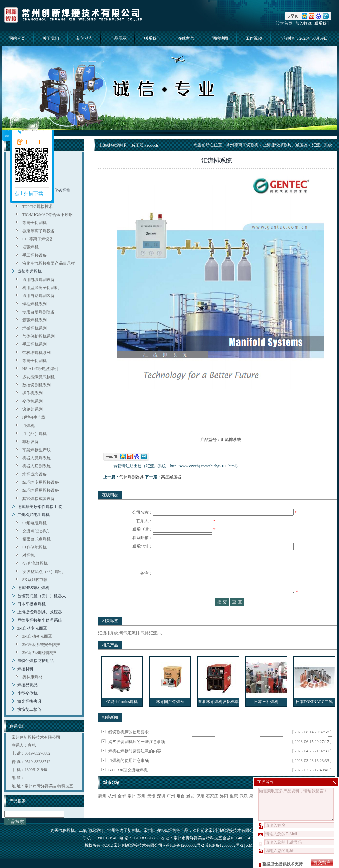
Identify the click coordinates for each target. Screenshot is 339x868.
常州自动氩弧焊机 (160, 831)
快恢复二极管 (29, 709)
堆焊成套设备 (35, 474)
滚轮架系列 (32, 409)
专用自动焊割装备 (39, 312)
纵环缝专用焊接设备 (41, 482)
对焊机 (28, 555)
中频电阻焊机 (35, 523)
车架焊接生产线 (37, 450)
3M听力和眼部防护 (39, 653)
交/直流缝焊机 (35, 563)
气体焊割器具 (132, 477)
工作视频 (254, 38)
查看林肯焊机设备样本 (218, 715)
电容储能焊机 (35, 547)
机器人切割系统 (37, 466)
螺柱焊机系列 (35, 304)
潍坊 (190, 810)
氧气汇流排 (130, 647)
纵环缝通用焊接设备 (41, 490)
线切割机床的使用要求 (129, 746)
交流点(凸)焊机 (36, 531)
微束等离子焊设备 (39, 231)
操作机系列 (32, 393)
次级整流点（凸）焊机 (43, 572)
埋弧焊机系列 (35, 328)
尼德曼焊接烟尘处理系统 (40, 620)
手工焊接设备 (35, 255)
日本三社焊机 (266, 715)
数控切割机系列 (37, 385)
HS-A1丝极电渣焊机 (40, 369)
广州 (171, 810)
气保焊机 (67, 831)
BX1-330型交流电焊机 (128, 783)
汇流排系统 (108, 647)
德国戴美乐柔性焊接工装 (40, 507)
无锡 (151, 810)
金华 (122, 810)
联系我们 (322, 23)
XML (250, 846)
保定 (200, 810)
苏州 (141, 810)
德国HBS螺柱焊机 (33, 588)
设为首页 (284, 23)
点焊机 (28, 426)
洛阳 (224, 810)
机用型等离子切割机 (41, 288)
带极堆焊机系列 (37, 353)
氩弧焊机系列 (35, 320)
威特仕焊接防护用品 (36, 661)
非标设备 (30, 442)
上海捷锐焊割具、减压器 (40, 612)
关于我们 (51, 38)
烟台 (181, 810)
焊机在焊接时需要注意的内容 (135, 765)
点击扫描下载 (29, 194)
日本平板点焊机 (31, 604)
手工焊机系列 (35, 344)
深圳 (161, 810)
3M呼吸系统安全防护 (41, 645)
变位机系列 (32, 401)
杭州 (112, 810)
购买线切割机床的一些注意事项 (137, 755)
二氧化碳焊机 (91, 831)
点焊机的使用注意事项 (129, 774)
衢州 (102, 810)
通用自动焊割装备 (39, 296)
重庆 (234, 810)
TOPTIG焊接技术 (38, 207)
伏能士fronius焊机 (122, 715)
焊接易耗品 (27, 685)
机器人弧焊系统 (37, 458)
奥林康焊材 (32, 677)
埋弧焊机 (30, 247)
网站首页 (17, 38)
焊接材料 (25, 669)
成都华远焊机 (29, 271)
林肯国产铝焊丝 (170, 715)
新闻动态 (85, 38)
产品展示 (118, 38)
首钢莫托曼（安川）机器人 (42, 596)
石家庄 (212, 810)
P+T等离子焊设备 (38, 239)
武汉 (244, 810)
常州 (132, 810)
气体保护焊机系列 (39, 336)
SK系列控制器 (35, 580)
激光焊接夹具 (29, 701)
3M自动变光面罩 (32, 628)
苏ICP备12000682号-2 (224, 846)
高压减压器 (171, 477)
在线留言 (186, 38)
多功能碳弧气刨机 (39, 377)
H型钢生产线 (34, 417)
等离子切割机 (35, 223)
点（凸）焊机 (35, 434)
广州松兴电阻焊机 (33, 515)
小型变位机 (27, 693)
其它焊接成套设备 (39, 499)
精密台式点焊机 (37, 539)
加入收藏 (303, 23)
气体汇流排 (151, 647)
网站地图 (220, 38)
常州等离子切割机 (242, 145)
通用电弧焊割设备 (39, 280)
